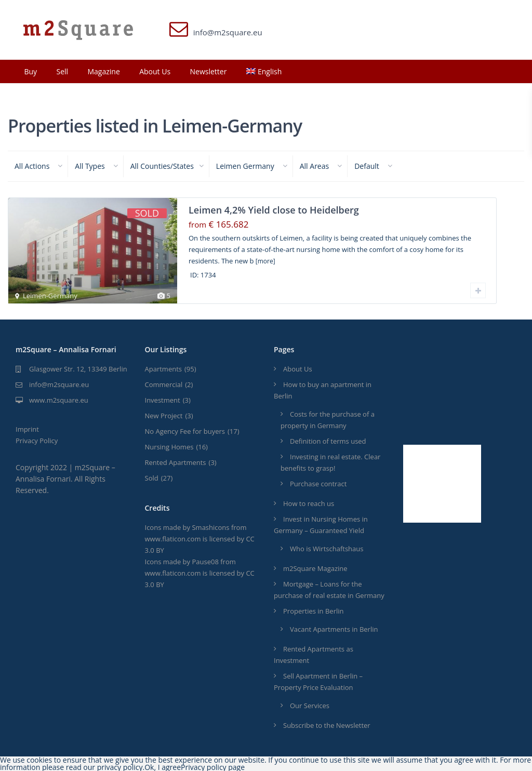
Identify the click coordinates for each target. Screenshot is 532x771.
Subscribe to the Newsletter (327, 725)
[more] (265, 261)
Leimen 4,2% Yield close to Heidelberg (274, 210)
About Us (155, 71)
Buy (30, 71)
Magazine (103, 71)
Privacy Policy (37, 441)
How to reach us (309, 503)
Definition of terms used (328, 441)
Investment (163, 400)
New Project (164, 416)
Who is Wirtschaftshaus (327, 549)
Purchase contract (318, 484)
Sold (152, 478)
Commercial (164, 384)
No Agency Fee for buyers (185, 431)
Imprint (27, 429)
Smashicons (210, 527)
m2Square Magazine (315, 568)
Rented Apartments (176, 462)
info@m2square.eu (59, 384)
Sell (62, 71)
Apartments (163, 369)
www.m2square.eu (59, 400)
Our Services (310, 706)
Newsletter (209, 71)
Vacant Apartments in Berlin (334, 629)
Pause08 (205, 562)
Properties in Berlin (314, 611)
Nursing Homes (169, 447)
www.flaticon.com (173, 539)
